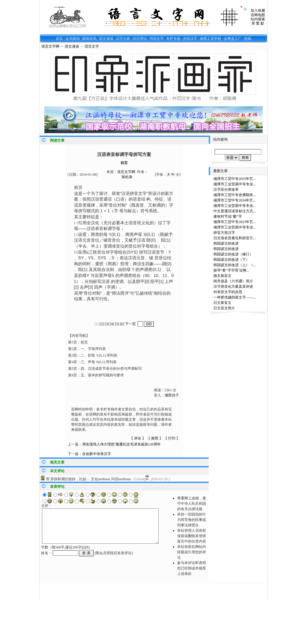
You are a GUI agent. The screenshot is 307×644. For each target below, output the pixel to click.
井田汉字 (190, 39)
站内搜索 (258, 19)
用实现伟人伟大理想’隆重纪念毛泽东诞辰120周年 (121, 444)
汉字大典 (123, 39)
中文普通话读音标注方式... (235, 211)
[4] (112, 324)
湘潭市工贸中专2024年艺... (235, 200)
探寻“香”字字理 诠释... (231, 270)
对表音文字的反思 (228, 292)
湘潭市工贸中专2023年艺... (235, 222)
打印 (172, 438)
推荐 (155, 438)
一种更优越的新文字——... (235, 297)
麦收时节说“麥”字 (228, 216)
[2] (102, 324)
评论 (138, 438)
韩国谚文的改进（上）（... (235, 265)
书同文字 (156, 39)
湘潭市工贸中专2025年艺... (235, 179)
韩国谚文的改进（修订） (233, 254)
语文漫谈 (106, 39)
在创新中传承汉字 (97, 454)
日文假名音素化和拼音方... (235, 238)
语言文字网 (50, 46)
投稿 (248, 39)
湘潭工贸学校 (210, 39)
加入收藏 (258, 10)
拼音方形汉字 (224, 233)
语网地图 (258, 15)
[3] (107, 324)
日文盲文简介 (224, 308)
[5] (117, 324)
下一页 (130, 324)
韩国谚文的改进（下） (231, 260)
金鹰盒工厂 (233, 39)
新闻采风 (89, 39)
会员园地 (73, 39)
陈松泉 (127, 177)
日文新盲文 (222, 303)
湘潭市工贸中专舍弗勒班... (235, 195)
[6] (122, 324)
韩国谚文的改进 (226, 243)
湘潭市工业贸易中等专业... (235, 184)
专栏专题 (173, 39)
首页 (59, 39)
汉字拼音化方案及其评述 (233, 287)
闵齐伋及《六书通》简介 (233, 281)
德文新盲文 (222, 276)
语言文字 (92, 46)
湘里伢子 (172, 395)
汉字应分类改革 (226, 190)
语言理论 (140, 39)
